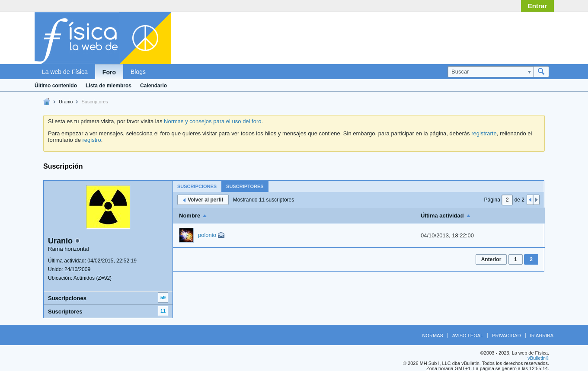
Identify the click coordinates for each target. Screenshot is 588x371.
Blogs (138, 72)
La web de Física (65, 72)
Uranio (66, 102)
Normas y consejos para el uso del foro (213, 121)
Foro (109, 72)
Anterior (491, 259)
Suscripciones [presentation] (197, 186)
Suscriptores (65, 312)
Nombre (190, 216)
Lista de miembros (109, 86)
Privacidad (506, 336)
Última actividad (442, 216)
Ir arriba (542, 336)
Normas (433, 336)
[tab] (197, 186)
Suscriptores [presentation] (245, 186)
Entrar (537, 6)
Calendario (153, 86)
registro (91, 140)
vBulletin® (538, 358)
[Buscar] (491, 72)
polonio (207, 235)
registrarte (484, 133)
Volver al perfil (203, 200)
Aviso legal (468, 336)
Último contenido (56, 86)
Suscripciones (67, 298)
